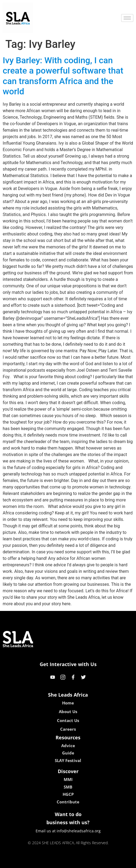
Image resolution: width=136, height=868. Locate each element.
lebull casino (54, 862)
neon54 (103, 862)
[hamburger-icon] (127, 18)
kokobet (34, 862)
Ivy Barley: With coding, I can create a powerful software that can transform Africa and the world (63, 76)
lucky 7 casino (81, 862)
